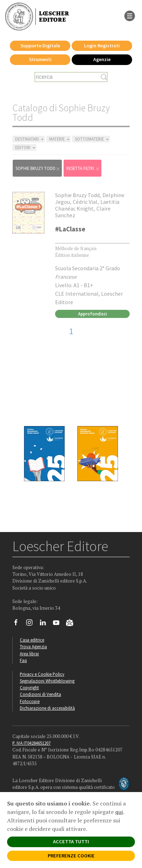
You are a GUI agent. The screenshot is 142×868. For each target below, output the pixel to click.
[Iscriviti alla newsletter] (72, 624)
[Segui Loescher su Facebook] (19, 624)
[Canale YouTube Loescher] (59, 624)
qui (119, 812)
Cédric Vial (85, 202)
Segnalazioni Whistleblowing (47, 681)
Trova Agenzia (33, 646)
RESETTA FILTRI (83, 168)
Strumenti (40, 59)
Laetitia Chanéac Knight (87, 205)
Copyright (29, 687)
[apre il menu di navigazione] (130, 15)
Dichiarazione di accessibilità (47, 708)
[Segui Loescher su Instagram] (32, 624)
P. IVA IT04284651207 (31, 743)
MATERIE (60, 139)
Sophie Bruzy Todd (38, 168)
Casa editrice (32, 640)
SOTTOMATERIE (92, 139)
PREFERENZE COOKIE (71, 856)
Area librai (29, 654)
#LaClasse (70, 229)
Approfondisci (92, 314)
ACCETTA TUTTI (71, 842)
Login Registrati (102, 46)
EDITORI (26, 147)
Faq (23, 660)
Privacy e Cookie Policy (42, 674)
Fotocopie (30, 701)
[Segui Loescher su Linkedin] (45, 624)
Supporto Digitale (40, 46)
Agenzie (102, 59)
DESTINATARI (30, 139)
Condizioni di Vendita (40, 694)
